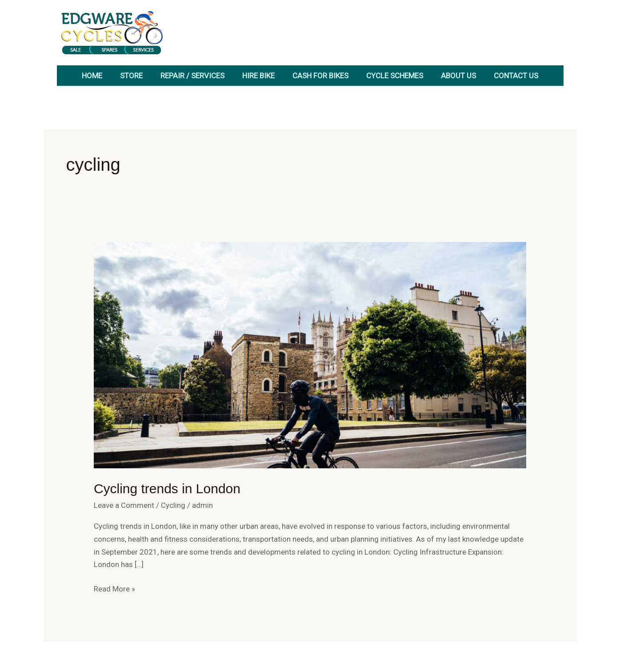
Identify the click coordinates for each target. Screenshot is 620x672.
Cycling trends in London (167, 489)
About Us (458, 76)
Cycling (173, 505)
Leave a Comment (124, 505)
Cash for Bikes (320, 76)
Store (131, 76)
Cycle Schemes (395, 76)
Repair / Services (192, 76)
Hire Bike (258, 76)
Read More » (114, 588)
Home (92, 76)
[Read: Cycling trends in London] (310, 354)
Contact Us (516, 76)
